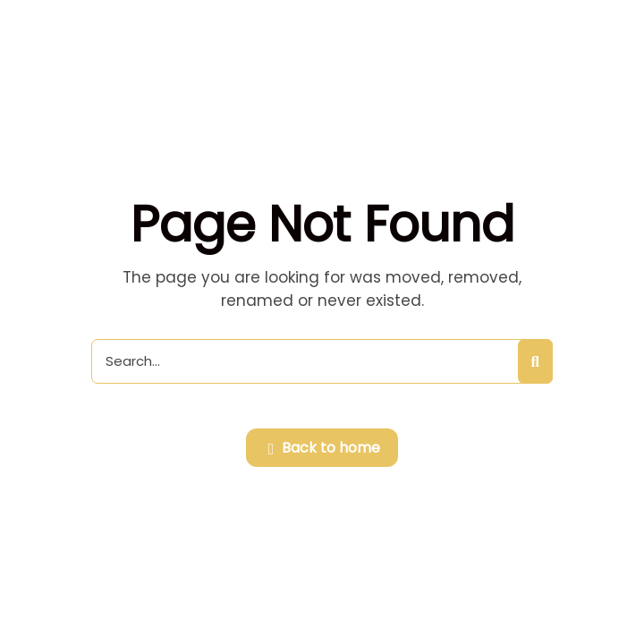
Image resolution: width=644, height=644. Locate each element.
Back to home (325, 449)
